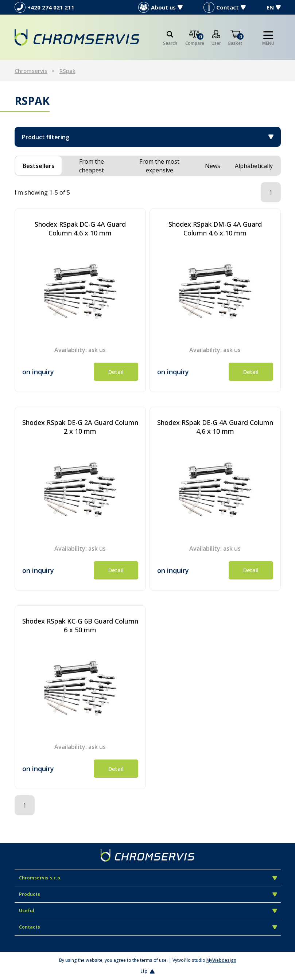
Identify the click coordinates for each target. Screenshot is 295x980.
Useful (148, 911)
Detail (116, 372)
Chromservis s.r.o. (148, 878)
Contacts (148, 927)
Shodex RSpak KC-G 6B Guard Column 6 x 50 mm (80, 625)
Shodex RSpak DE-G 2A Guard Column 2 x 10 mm (80, 427)
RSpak (67, 71)
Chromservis (31, 71)
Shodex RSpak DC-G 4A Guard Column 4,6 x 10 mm (80, 229)
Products (148, 894)
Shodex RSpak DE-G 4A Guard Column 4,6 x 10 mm (215, 427)
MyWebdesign (221, 960)
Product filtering (148, 137)
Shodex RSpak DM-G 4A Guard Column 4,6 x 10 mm (215, 229)
